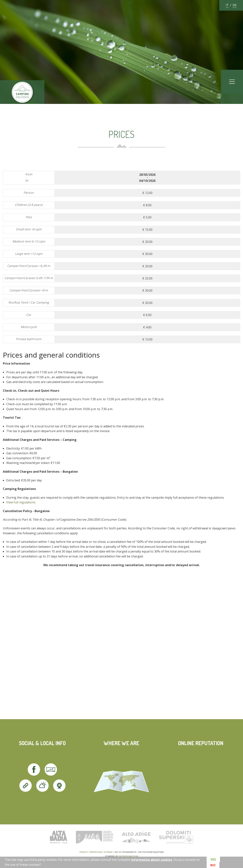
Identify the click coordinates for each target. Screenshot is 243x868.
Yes (213, 860)
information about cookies (152, 860)
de (235, 5)
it (227, 5)
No (213, 865)
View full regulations (21, 502)
